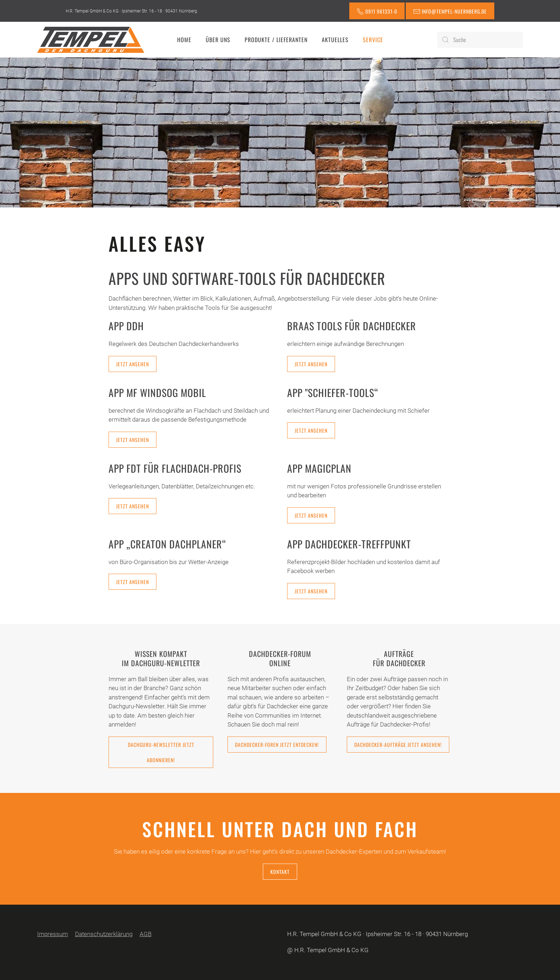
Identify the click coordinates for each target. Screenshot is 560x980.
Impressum (52, 934)
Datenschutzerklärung (104, 934)
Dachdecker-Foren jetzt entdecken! (277, 745)
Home (184, 40)
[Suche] (480, 40)
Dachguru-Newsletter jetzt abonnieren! (161, 752)
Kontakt (280, 872)
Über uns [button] (218, 40)
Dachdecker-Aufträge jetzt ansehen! (398, 745)
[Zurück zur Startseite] (91, 40)
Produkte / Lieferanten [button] (276, 40)
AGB (146, 934)
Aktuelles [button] (335, 40)
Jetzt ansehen (132, 364)
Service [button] (373, 40)
